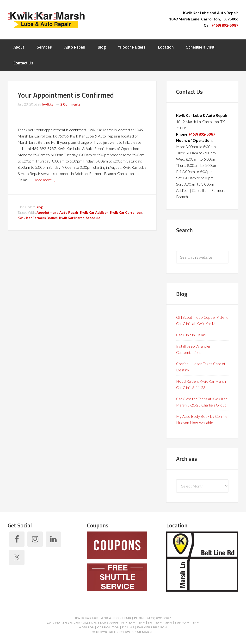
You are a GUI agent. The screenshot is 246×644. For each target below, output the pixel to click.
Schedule (93, 218)
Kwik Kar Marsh (46, 19)
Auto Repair (69, 212)
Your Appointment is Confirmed (66, 95)
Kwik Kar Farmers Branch (38, 218)
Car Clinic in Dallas (191, 335)
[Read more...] (44, 180)
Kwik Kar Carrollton (126, 212)
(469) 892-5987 (225, 25)
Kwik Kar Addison (94, 212)
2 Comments (70, 104)
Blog (39, 207)
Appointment (47, 212)
